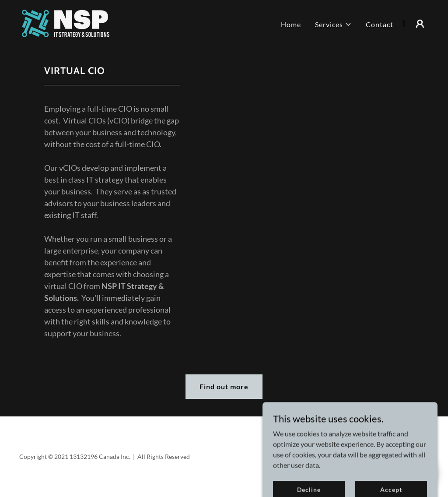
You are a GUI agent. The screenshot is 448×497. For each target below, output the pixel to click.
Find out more (224, 386)
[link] (66, 23)
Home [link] (291, 24)
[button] (333, 25)
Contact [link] (380, 24)
